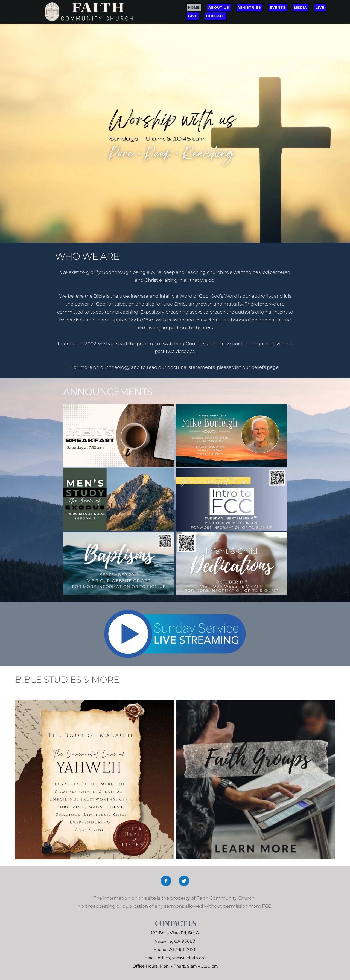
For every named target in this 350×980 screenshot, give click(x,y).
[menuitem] (194, 8)
